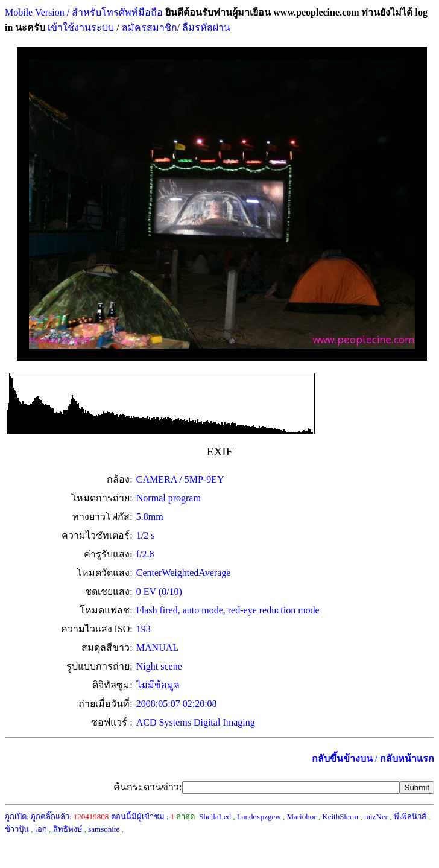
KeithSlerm (340, 816)
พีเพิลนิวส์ (410, 816)
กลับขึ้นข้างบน (342, 759)
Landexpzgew (259, 816)
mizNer (376, 816)
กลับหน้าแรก (407, 759)
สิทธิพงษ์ (68, 829)
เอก (41, 829)
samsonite (104, 829)
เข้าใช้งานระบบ (80, 27)
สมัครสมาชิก (150, 27)
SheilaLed (215, 816)
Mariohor (301, 816)
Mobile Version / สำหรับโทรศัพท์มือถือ (84, 12)
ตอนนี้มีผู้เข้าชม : (143, 816)
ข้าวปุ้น (17, 829)
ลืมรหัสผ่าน (205, 27)
